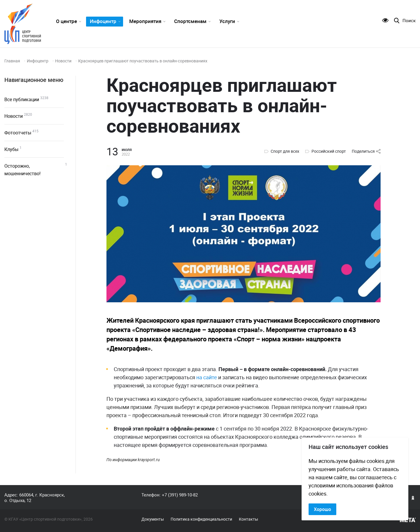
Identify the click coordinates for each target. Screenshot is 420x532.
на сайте (207, 377)
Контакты (249, 519)
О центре (66, 21)
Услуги (227, 21)
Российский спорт (329, 151)
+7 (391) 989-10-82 (180, 495)
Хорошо (322, 509)
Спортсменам (190, 21)
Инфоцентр (103, 21)
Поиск (409, 21)
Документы (153, 519)
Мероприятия (145, 21)
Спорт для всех (285, 151)
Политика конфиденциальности (201, 519)
